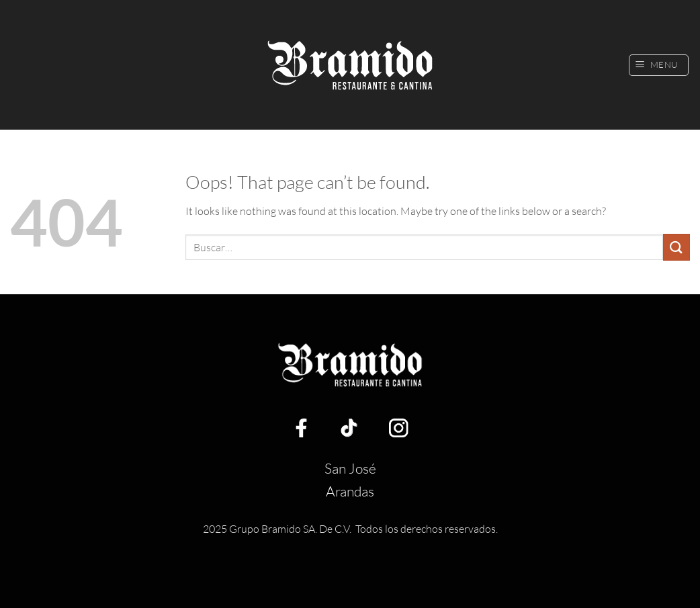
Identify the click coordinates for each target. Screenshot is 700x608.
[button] (659, 65)
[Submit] (676, 247)
